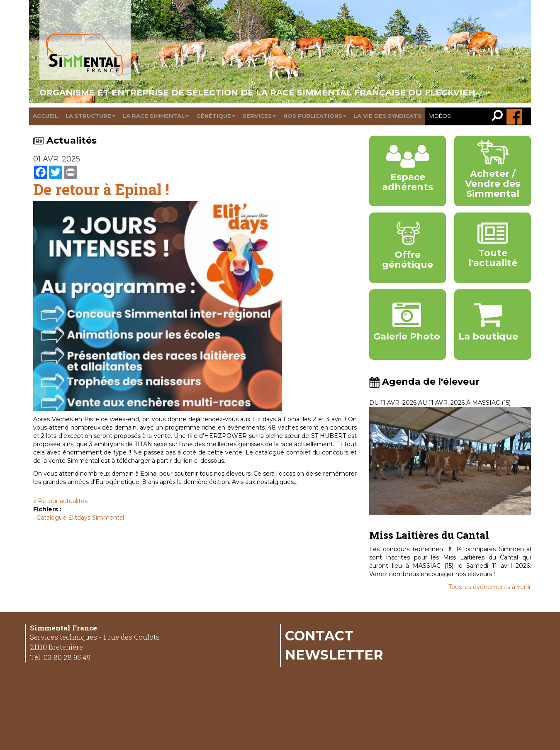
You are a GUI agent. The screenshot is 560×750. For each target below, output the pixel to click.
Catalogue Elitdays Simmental (80, 518)
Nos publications (315, 116)
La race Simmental (156, 116)
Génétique (216, 116)
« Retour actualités (60, 501)
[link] (499, 116)
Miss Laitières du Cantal (429, 535)
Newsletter (334, 655)
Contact (319, 635)
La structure (90, 116)
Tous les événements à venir (490, 587)
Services (259, 116)
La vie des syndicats (388, 116)
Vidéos (440, 116)
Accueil (45, 116)
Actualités (65, 140)
